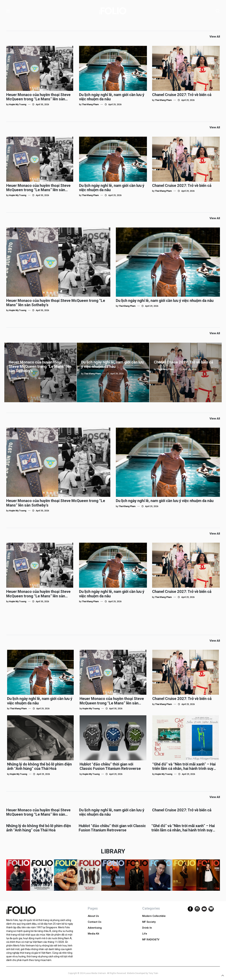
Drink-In (147, 928)
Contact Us (95, 922)
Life (145, 934)
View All (215, 37)
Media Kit (93, 934)
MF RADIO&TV (151, 940)
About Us (93, 916)
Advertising (95, 928)
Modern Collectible (154, 916)
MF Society (149, 922)
